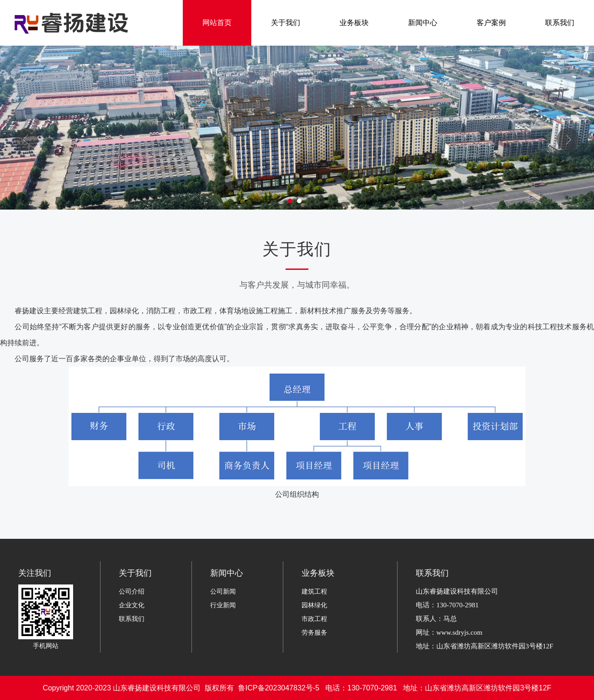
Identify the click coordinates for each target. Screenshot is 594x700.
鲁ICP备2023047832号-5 (279, 688)
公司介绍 (132, 591)
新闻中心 (423, 23)
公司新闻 (223, 591)
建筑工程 (314, 591)
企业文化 (132, 605)
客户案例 (491, 23)
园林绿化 (314, 605)
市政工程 (314, 619)
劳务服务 (314, 632)
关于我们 (286, 23)
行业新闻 (223, 605)
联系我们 (560, 23)
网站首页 (217, 23)
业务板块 (354, 23)
